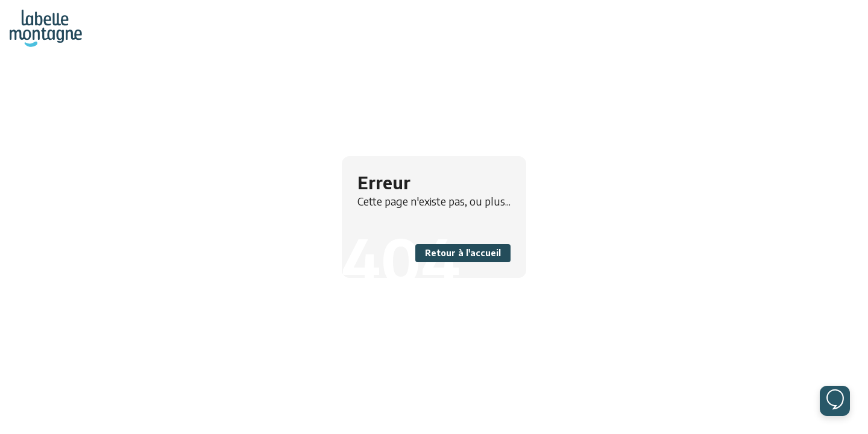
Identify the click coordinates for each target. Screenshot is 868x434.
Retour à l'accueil (463, 253)
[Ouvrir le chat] (835, 401)
